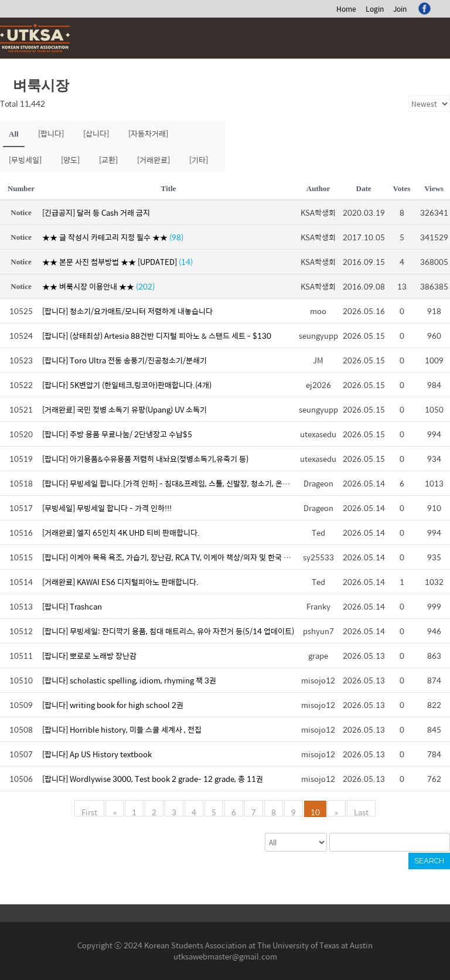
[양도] (70, 160)
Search (429, 861)
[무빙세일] (25, 160)
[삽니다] (96, 133)
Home (346, 9)
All (14, 134)
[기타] (199, 160)
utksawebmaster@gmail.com (225, 956)
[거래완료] (154, 160)
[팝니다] (51, 133)
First (90, 811)
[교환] (108, 160)
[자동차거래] (148, 133)
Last (361, 811)
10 (315, 811)
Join (400, 9)
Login (375, 9)
